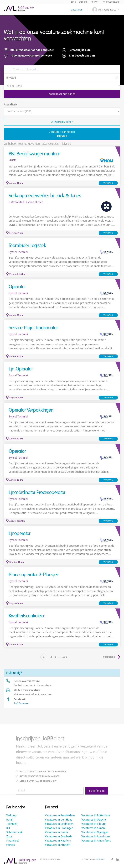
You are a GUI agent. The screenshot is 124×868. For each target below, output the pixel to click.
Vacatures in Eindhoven (59, 824)
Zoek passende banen (62, 94)
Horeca (11, 845)
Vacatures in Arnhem (58, 845)
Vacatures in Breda (56, 832)
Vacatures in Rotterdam (96, 815)
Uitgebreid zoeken (62, 122)
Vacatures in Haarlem (58, 841)
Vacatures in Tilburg (93, 824)
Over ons (83, 2)
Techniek (12, 824)
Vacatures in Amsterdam (60, 815)
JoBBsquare (21, 703)
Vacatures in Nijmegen (95, 832)
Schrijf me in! (97, 791)
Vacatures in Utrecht (94, 820)
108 (65, 657)
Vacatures (77, 10)
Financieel (13, 841)
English (100, 859)
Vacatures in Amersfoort (96, 841)
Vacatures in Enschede (59, 836)
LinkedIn (118, 859)
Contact (94, 2)
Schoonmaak (14, 832)
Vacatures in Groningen (59, 828)
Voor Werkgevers (111, 2)
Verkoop (11, 815)
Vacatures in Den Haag (59, 820)
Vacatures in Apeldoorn (96, 836)
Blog (73, 2)
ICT (8, 828)
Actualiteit (11, 105)
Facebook (112, 859)
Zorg (9, 836)
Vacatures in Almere (93, 828)
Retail (10, 820)
